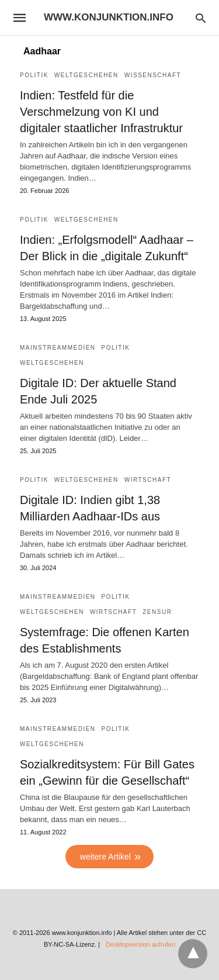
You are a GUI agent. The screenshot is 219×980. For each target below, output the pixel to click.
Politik (34, 75)
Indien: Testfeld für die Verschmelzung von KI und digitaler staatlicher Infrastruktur (101, 112)
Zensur (157, 612)
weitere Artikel (105, 857)
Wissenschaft (153, 75)
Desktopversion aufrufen (140, 944)
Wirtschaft (148, 480)
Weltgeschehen (86, 75)
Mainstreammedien (58, 348)
